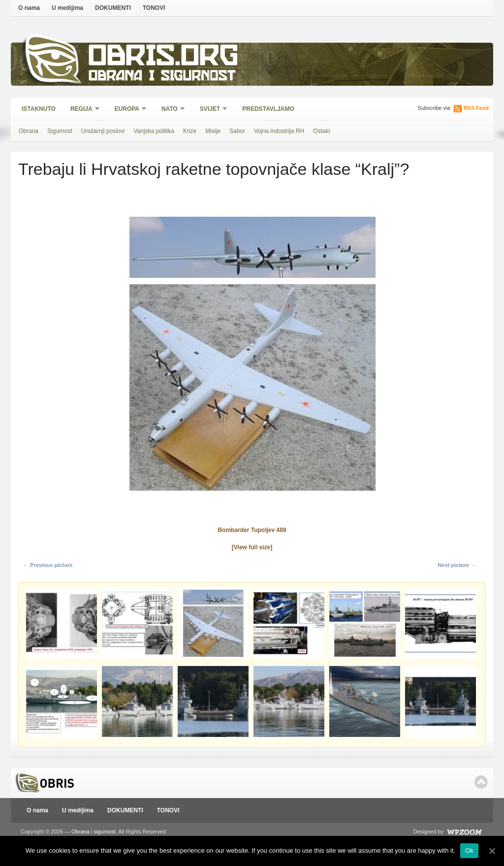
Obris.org (164, 58)
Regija (82, 110)
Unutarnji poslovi (103, 131)
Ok (469, 850)
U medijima (67, 8)
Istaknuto (39, 109)
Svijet (210, 110)
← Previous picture (48, 565)
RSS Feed (476, 108)
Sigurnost (60, 131)
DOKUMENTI (113, 8)
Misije (213, 131)
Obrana (29, 131)
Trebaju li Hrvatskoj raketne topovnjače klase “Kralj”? (214, 169)
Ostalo (322, 131)
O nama (29, 8)
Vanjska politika (154, 131)
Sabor (237, 131)
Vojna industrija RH (279, 131)
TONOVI (154, 8)
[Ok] (492, 851)
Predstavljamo (268, 109)
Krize (190, 131)
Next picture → (457, 565)
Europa (127, 110)
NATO (170, 110)
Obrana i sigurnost (162, 77)
